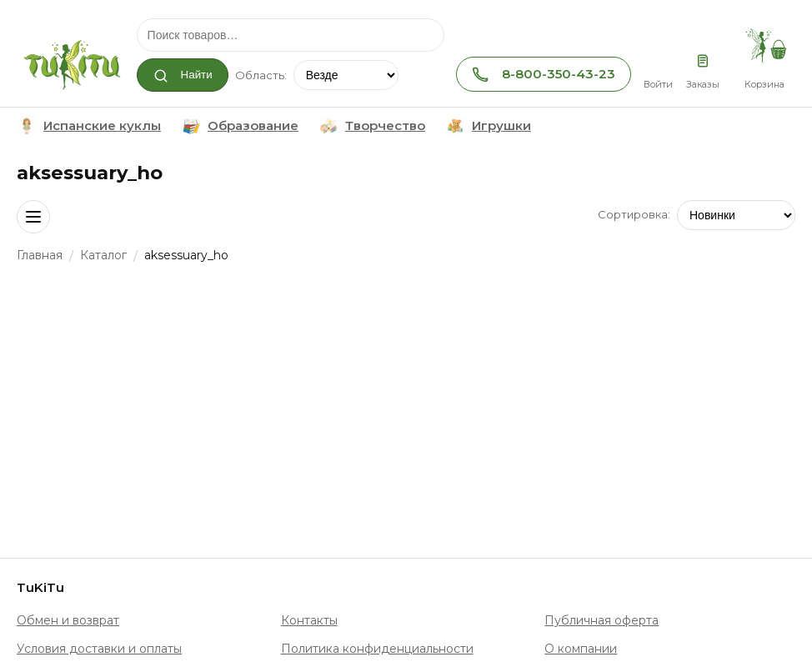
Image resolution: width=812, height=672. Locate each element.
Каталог (103, 255)
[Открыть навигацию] (33, 217)
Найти (183, 76)
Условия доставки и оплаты (99, 649)
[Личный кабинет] (658, 60)
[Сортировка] (736, 215)
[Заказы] (703, 60)
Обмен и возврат (68, 620)
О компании (581, 649)
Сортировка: (634, 214)
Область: (261, 75)
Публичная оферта (601, 620)
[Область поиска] (346, 75)
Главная (40, 255)
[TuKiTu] (71, 62)
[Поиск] (291, 35)
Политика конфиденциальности (377, 649)
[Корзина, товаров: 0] (764, 46)
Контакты (309, 620)
